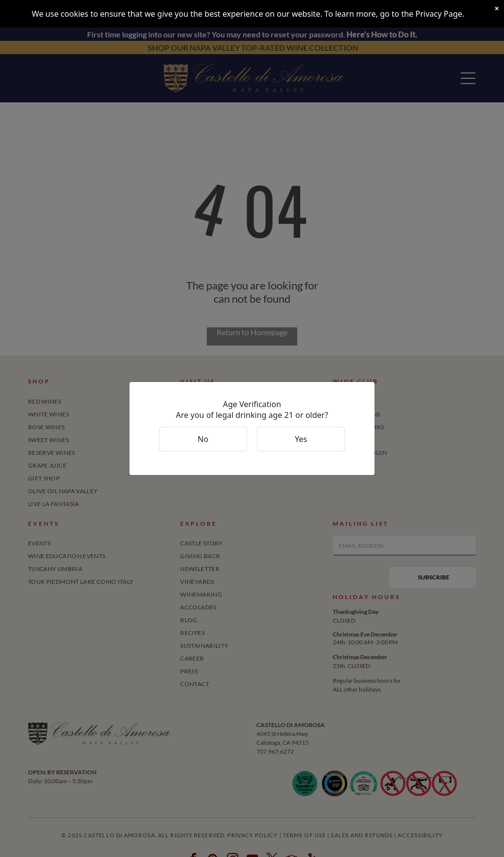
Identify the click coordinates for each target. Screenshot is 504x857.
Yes (301, 439)
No (203, 439)
